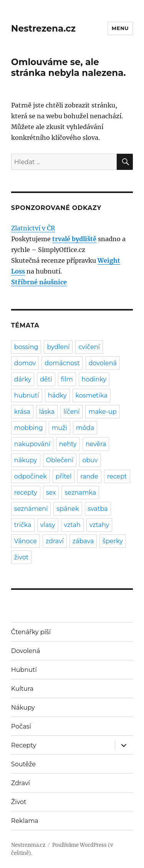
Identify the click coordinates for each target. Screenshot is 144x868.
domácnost (62, 363)
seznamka (80, 493)
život (21, 557)
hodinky (94, 379)
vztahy (99, 525)
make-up (102, 412)
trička (23, 525)
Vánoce (26, 541)
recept (117, 476)
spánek (68, 509)
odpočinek (31, 476)
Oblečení (60, 460)
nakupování (32, 444)
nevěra (96, 444)
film (67, 379)
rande (89, 476)
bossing (26, 347)
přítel (64, 476)
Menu (120, 28)
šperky (113, 541)
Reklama (25, 821)
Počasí (21, 726)
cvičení (89, 347)
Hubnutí (24, 670)
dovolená (103, 363)
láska (47, 412)
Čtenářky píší (31, 632)
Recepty (24, 745)
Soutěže (23, 764)
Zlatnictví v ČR (33, 228)
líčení (71, 412)
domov (25, 363)
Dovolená (26, 651)
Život (19, 802)
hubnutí (27, 395)
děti (46, 379)
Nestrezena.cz (43, 29)
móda (85, 428)
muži (60, 428)
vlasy (48, 525)
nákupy (26, 460)
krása (22, 412)
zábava (83, 541)
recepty (26, 493)
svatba (98, 509)
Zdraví (21, 783)
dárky (23, 379)
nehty (68, 444)
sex (51, 493)
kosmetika (92, 395)
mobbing (29, 428)
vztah (72, 525)
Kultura (22, 689)
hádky (57, 395)
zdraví (55, 541)
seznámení (31, 509)
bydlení (58, 347)
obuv (90, 460)
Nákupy (23, 708)
